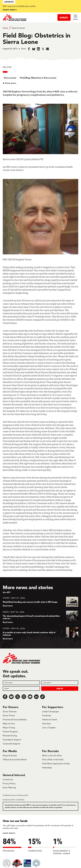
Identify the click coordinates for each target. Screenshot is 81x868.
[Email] (21, 689)
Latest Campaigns (50, 711)
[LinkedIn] (36, 697)
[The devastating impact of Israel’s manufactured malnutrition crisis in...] (40, 617)
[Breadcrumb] (40, 28)
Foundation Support (12, 740)
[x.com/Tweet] (18, 697)
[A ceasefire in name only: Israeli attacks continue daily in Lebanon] (40, 633)
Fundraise (47, 715)
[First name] (21, 683)
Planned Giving (10, 736)
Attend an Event (49, 719)
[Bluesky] (11, 697)
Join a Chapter (49, 728)
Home (5, 28)
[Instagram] (24, 697)
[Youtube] (30, 697)
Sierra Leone (10, 78)
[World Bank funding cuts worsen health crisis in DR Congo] (40, 602)
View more (11, 83)
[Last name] (60, 683)
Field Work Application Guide (56, 764)
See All (6, 592)
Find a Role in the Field (53, 759)
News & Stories (18, 28)
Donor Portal (9, 715)
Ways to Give (9, 723)
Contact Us (8, 779)
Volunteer (46, 723)
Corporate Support (11, 744)
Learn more (9, 9)
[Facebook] (5, 697)
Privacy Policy (9, 783)
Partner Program (10, 732)
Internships (47, 768)
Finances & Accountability (15, 719)
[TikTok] (43, 697)
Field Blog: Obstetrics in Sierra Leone (38, 78)
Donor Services (10, 711)
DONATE (64, 18)
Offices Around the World (15, 759)
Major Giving (9, 728)
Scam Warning (9, 787)
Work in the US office (52, 755)
